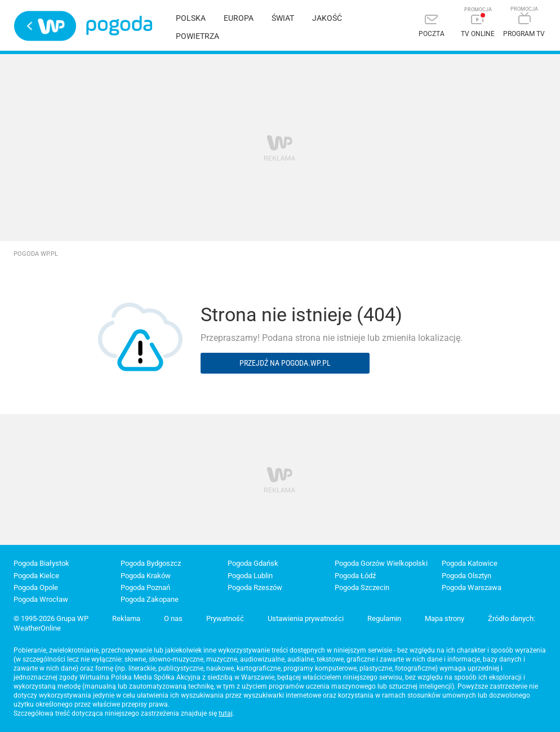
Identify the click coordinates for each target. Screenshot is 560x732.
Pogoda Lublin (250, 576)
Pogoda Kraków (146, 576)
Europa (239, 18)
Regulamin (384, 618)
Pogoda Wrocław (41, 599)
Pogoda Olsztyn (466, 576)
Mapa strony (445, 618)
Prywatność (225, 618)
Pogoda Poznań (145, 587)
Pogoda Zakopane (150, 599)
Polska (191, 18)
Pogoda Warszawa (472, 587)
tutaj (226, 713)
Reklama (126, 618)
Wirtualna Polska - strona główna (45, 26)
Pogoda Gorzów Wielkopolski (381, 563)
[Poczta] (432, 27)
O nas (173, 618)
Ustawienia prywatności (306, 618)
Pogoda (119, 26)
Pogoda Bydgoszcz (151, 563)
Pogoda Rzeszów (255, 587)
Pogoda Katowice (470, 563)
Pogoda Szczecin (362, 587)
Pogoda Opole (36, 587)
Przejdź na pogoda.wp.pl (285, 363)
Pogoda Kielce (36, 576)
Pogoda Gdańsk (253, 563)
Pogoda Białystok (41, 563)
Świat (283, 18)
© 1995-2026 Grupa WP (51, 618)
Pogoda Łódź (355, 576)
